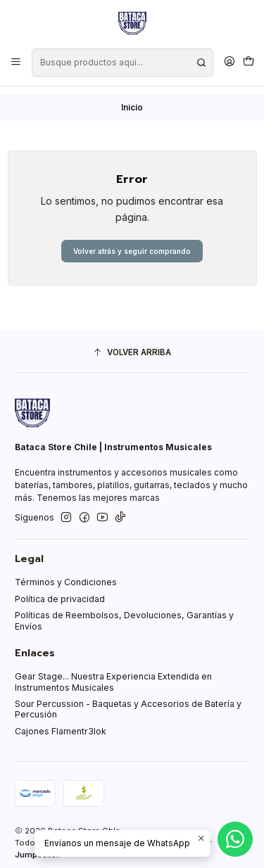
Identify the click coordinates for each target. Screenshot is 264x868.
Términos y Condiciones (66, 574)
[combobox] (122, 63)
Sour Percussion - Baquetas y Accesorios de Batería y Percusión (128, 701)
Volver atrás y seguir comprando (132, 243)
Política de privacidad (60, 591)
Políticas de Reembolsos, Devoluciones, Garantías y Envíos (124, 613)
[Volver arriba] (132, 345)
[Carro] (248, 62)
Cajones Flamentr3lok (61, 723)
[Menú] (16, 62)
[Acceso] (229, 62)
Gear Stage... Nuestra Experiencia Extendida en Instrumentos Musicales (113, 674)
